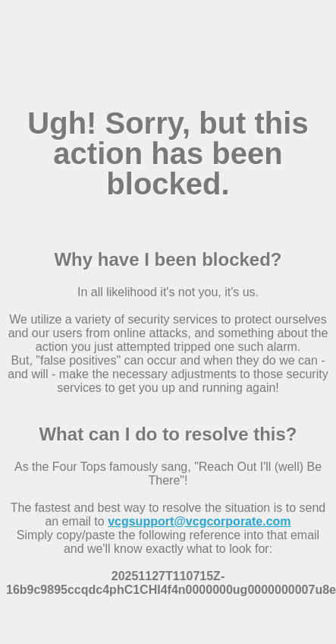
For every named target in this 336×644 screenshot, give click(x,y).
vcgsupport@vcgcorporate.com (199, 521)
